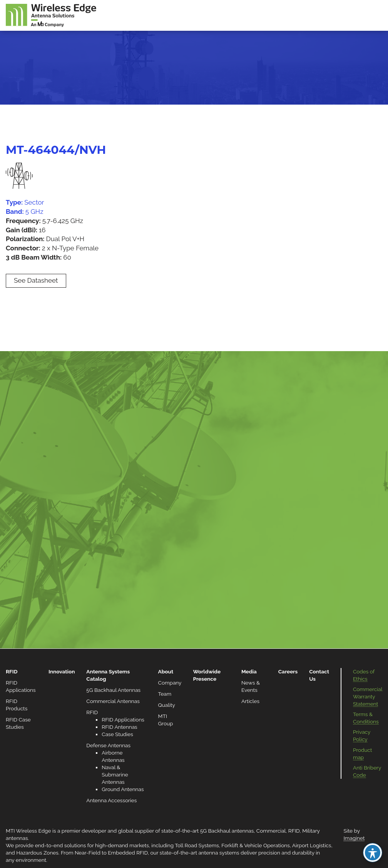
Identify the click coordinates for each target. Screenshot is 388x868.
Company (170, 683)
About (166, 671)
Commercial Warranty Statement (368, 696)
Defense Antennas (108, 745)
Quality (167, 705)
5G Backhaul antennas (227, 831)
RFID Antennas (119, 727)
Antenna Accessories (111, 800)
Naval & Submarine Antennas (115, 775)
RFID (12, 671)
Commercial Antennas (113, 701)
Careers (288, 671)
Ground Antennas (123, 789)
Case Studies (117, 734)
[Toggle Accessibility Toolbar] (373, 853)
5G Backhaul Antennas (113, 690)
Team (165, 694)
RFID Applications (123, 720)
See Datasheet (36, 280)
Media (249, 671)
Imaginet (354, 838)
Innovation (62, 671)
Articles (250, 701)
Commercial (271, 831)
